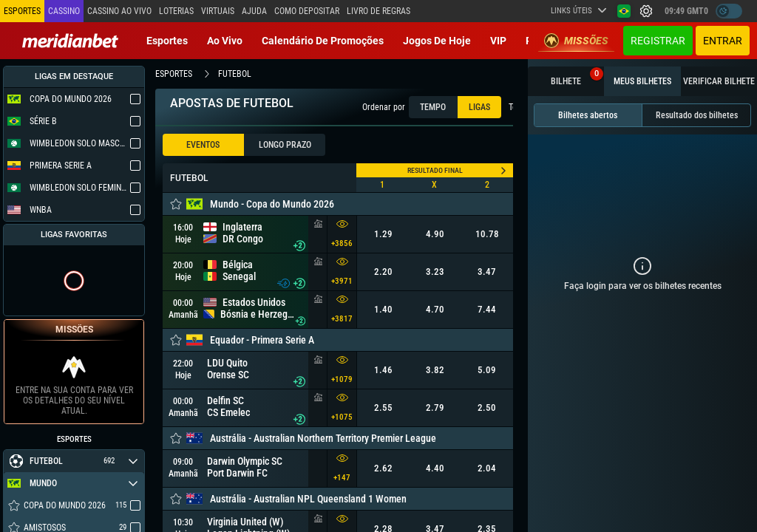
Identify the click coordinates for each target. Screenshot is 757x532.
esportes (174, 74)
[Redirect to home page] (70, 41)
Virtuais (218, 11)
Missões (576, 41)
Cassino (64, 11)
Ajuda (254, 11)
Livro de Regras (378, 11)
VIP (498, 41)
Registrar (658, 41)
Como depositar (307, 11)
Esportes (167, 41)
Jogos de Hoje (437, 41)
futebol (235, 74)
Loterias (176, 11)
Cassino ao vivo (119, 11)
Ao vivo (225, 41)
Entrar (723, 41)
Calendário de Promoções (323, 41)
